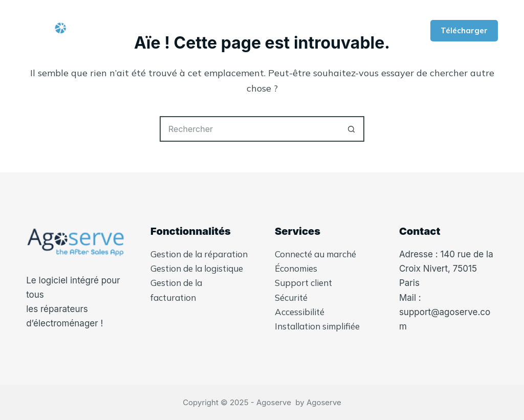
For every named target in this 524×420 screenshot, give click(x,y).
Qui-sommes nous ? (233, 31)
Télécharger (464, 30)
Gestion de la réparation (199, 254)
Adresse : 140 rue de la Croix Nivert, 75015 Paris (446, 269)
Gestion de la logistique (197, 268)
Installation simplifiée (317, 326)
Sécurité (291, 297)
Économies (296, 268)
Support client (303, 283)
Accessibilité (300, 312)
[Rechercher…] (249, 129)
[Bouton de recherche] (352, 129)
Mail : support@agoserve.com (445, 312)
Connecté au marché (315, 254)
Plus (316, 31)
